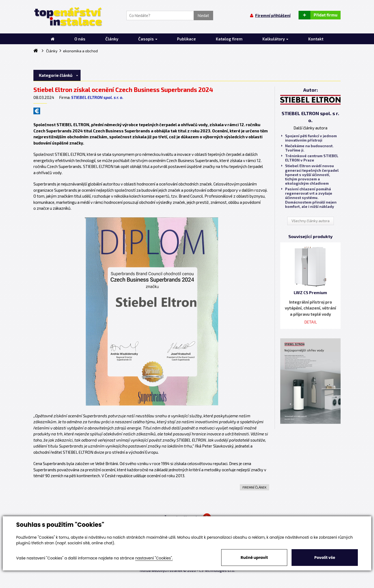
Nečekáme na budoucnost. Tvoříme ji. (307, 148)
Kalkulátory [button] (275, 39)
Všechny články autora (311, 221)
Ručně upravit (254, 558)
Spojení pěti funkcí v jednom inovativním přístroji (309, 138)
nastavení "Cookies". (154, 558)
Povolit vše (325, 558)
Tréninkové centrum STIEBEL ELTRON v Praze (310, 158)
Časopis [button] (148, 39)
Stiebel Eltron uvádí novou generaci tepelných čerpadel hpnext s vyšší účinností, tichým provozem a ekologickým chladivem (310, 175)
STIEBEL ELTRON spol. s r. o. (97, 97)
